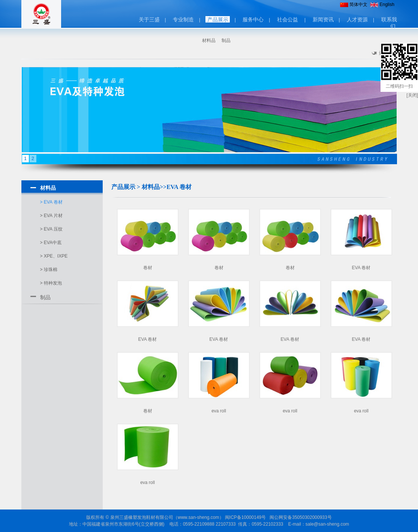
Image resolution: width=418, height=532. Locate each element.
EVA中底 (53, 243)
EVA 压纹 (53, 229)
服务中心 (253, 20)
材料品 (209, 40)
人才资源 (357, 20)
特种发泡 (53, 283)
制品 (226, 40)
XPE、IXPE (56, 256)
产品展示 (218, 20)
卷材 (148, 268)
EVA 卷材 (53, 202)
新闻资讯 (323, 20)
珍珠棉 (51, 270)
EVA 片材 (53, 216)
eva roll (219, 411)
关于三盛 (149, 20)
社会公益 (288, 20)
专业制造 (183, 20)
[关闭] (412, 95)
